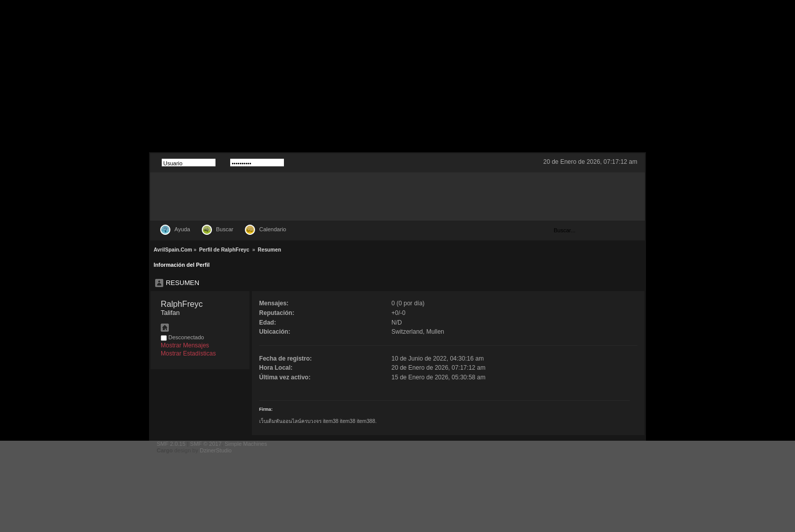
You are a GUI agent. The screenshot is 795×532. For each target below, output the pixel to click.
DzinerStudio (216, 450)
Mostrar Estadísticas (188, 353)
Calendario (273, 229)
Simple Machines (246, 444)
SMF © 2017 (206, 444)
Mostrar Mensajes (185, 345)
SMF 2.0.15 (171, 444)
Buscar (225, 229)
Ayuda (182, 229)
